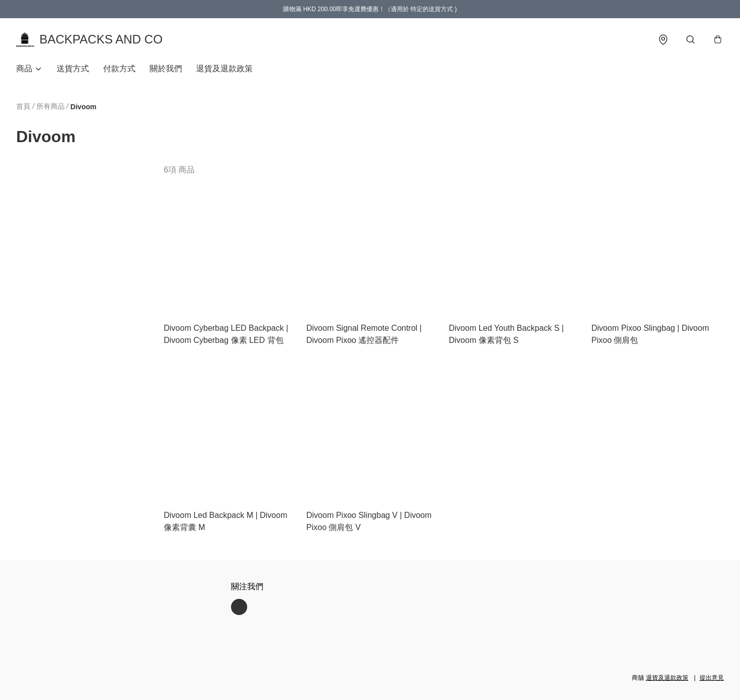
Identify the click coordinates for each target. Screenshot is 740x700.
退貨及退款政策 (224, 69)
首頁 (23, 106)
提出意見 (712, 678)
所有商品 (51, 106)
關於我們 (166, 69)
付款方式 (119, 69)
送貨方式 (73, 69)
